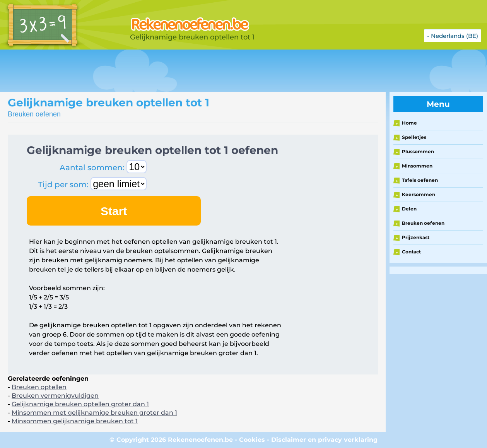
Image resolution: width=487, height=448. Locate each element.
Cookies (252, 440)
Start (114, 211)
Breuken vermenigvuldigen (55, 396)
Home (409, 123)
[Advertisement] (193, 71)
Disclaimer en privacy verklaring (324, 440)
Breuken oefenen (34, 114)
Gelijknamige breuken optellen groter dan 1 (80, 404)
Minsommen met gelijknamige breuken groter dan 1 (94, 413)
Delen (409, 209)
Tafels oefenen (420, 180)
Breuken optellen (39, 387)
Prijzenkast (416, 237)
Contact (411, 252)
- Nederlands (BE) (453, 36)
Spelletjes (414, 137)
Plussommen (418, 151)
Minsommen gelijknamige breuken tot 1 (75, 421)
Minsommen (417, 166)
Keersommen (419, 194)
